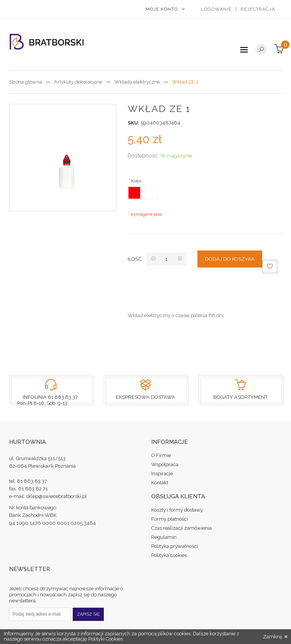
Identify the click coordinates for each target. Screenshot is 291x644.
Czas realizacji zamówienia (181, 528)
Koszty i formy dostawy (177, 510)
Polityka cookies (169, 555)
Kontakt (160, 483)
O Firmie (161, 455)
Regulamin (164, 537)
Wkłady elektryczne (137, 82)
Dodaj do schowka (270, 268)
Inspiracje (162, 474)
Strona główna (26, 82)
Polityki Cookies (106, 639)
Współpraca (165, 464)
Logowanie (216, 9)
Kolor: (136, 181)
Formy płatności (170, 519)
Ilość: (135, 259)
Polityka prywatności (174, 546)
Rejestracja (258, 9)
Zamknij (275, 637)
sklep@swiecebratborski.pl (56, 496)
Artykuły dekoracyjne (78, 82)
